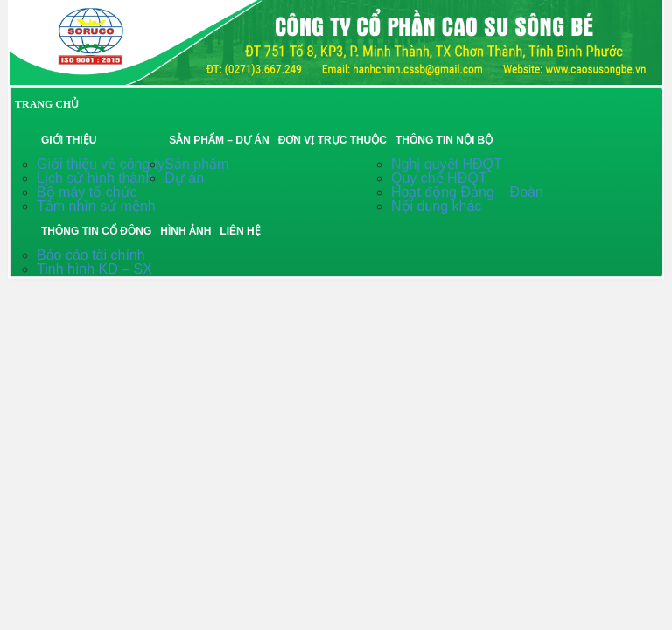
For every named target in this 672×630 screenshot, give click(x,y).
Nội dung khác (436, 206)
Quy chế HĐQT (439, 178)
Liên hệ (240, 231)
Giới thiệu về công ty (101, 164)
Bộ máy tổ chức (87, 192)
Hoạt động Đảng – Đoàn (467, 192)
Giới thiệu (69, 140)
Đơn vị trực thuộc (332, 140)
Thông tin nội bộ (444, 140)
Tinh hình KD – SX (94, 269)
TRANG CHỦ (47, 104)
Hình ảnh (185, 231)
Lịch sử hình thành (95, 178)
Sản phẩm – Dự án (219, 140)
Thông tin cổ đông (96, 231)
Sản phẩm (196, 164)
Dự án (184, 178)
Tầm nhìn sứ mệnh (96, 206)
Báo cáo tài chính (91, 255)
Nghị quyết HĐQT (447, 164)
